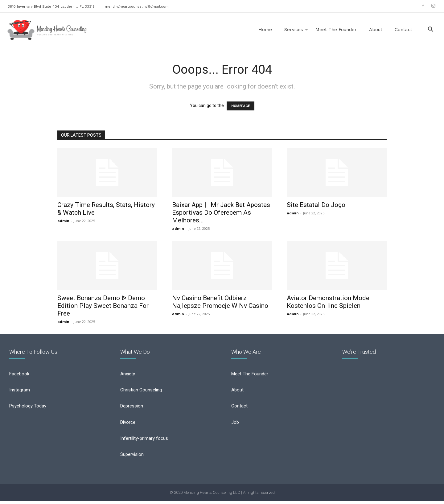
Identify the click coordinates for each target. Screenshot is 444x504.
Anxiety (128, 376)
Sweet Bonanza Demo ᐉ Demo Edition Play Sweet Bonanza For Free (103, 306)
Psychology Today (28, 408)
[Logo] (47, 30)
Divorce (128, 424)
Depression (132, 408)
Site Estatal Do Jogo (316, 205)
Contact (403, 30)
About (376, 30)
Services (296, 30)
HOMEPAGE (240, 106)
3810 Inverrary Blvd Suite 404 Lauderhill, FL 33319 (51, 7)
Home (265, 30)
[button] (430, 30)
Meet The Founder (250, 376)
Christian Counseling (141, 392)
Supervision (132, 456)
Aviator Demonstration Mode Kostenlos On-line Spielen (328, 302)
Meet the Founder (336, 30)
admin (63, 221)
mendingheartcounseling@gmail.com (137, 7)
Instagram (20, 392)
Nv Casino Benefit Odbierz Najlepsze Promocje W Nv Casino (220, 302)
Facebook (19, 376)
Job (235, 424)
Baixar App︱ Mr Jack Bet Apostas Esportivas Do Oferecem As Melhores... (221, 213)
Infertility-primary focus (144, 440)
